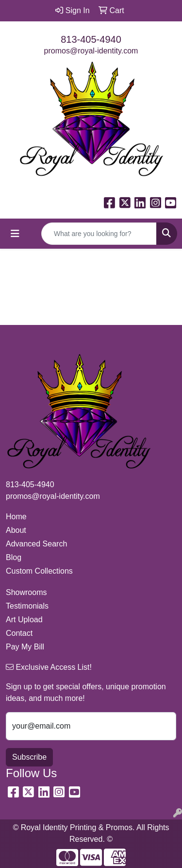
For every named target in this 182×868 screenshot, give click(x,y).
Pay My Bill (25, 647)
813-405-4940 (91, 39)
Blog (14, 557)
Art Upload (24, 620)
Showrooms (26, 592)
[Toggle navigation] (15, 234)
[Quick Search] (99, 234)
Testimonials (27, 606)
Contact (19, 633)
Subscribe (29, 757)
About (16, 530)
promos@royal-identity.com (91, 51)
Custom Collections (39, 571)
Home (16, 517)
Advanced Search (36, 544)
